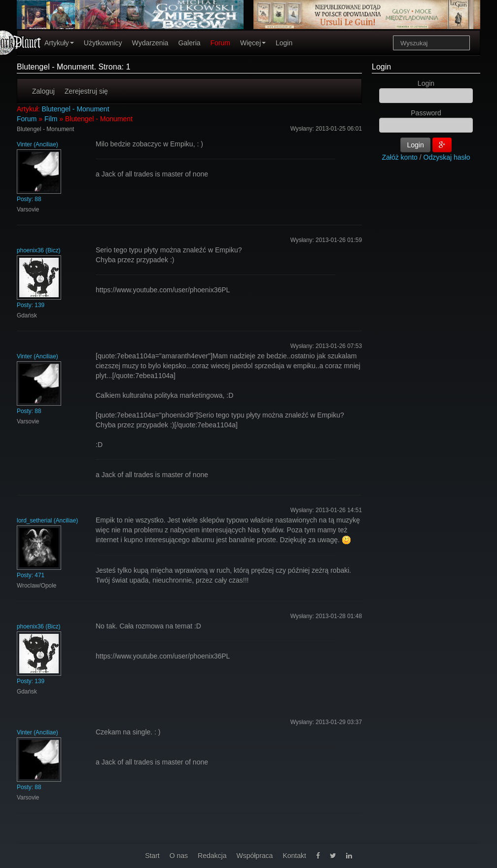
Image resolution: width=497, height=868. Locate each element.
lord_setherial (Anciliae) (47, 521)
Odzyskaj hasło (447, 157)
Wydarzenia (150, 43)
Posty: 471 (31, 575)
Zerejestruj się (86, 91)
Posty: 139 (31, 305)
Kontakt (294, 856)
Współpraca (254, 856)
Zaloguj (43, 91)
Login (284, 43)
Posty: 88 (29, 199)
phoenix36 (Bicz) (39, 250)
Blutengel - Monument (76, 109)
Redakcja (212, 856)
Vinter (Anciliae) (37, 144)
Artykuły (59, 43)
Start (152, 856)
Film (51, 119)
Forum (220, 43)
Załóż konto (400, 157)
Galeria (189, 43)
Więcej (253, 43)
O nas (179, 856)
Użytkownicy (103, 43)
